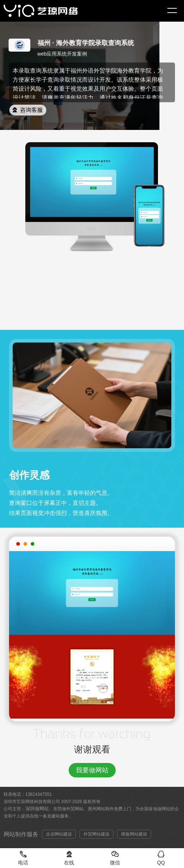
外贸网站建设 (97, 834)
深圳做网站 (37, 809)
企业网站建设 (59, 834)
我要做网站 (92, 770)
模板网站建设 (134, 834)
